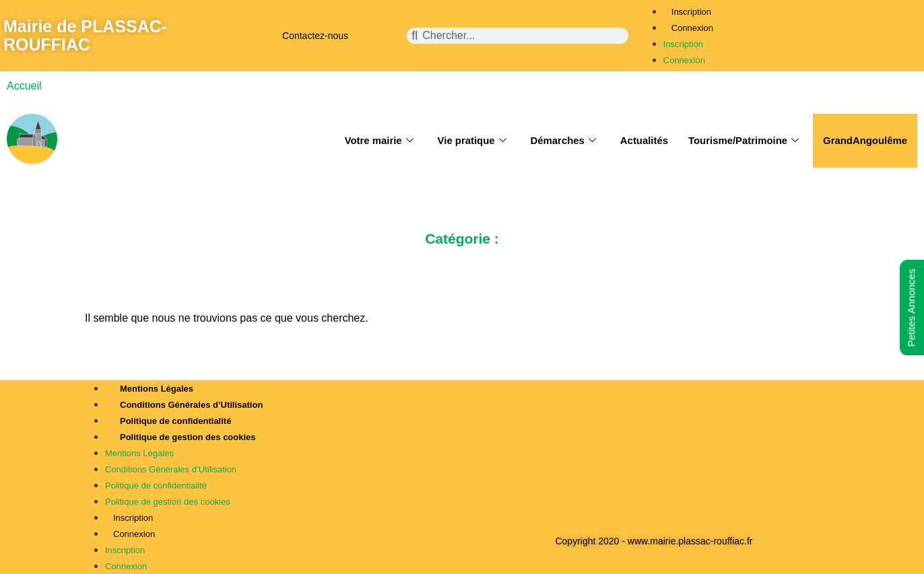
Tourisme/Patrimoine (742, 141)
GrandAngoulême (865, 140)
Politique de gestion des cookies (188, 437)
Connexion (692, 28)
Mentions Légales (157, 389)
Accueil (24, 86)
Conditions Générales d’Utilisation (191, 405)
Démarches (561, 141)
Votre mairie (376, 141)
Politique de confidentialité (175, 421)
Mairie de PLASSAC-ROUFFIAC (85, 36)
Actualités (642, 140)
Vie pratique (470, 141)
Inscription (691, 12)
